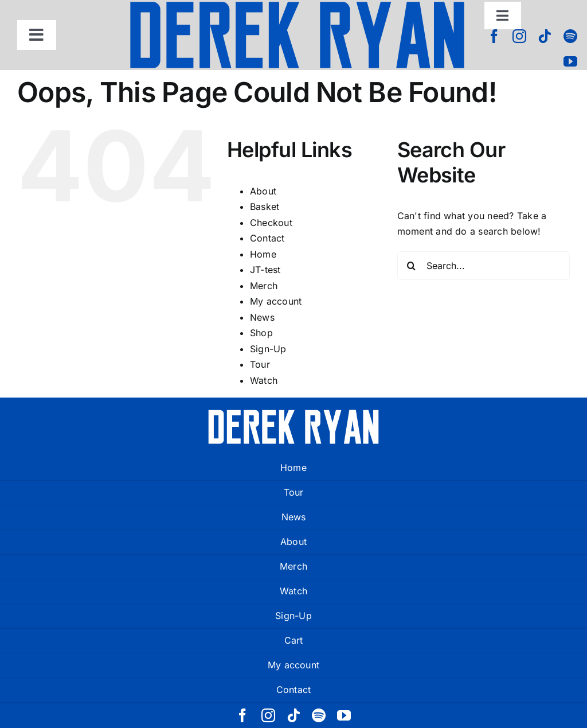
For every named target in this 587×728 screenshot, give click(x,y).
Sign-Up (268, 349)
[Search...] (484, 266)
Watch (264, 380)
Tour (260, 364)
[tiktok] (545, 36)
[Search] (412, 266)
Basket (265, 207)
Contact (267, 238)
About (263, 191)
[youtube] (570, 61)
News (262, 317)
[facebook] (494, 36)
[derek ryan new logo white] (293, 414)
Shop (261, 333)
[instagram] (519, 36)
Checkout (271, 223)
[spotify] (570, 36)
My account (276, 301)
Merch (264, 286)
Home (263, 254)
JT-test (265, 270)
